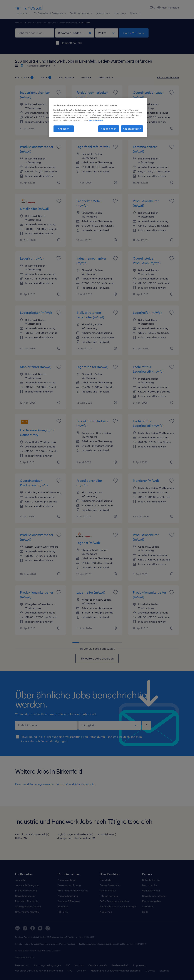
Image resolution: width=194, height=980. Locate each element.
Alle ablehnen (109, 129)
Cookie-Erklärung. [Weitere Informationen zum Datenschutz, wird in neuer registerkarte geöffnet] (96, 120)
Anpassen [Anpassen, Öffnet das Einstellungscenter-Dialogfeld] (64, 129)
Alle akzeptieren (132, 129)
